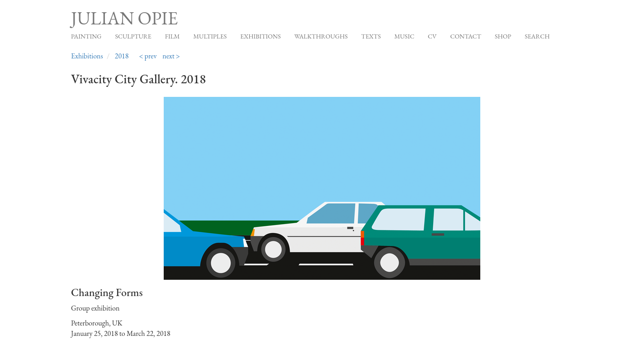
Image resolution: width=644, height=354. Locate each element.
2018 (122, 56)
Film (173, 36)
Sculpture (133, 36)
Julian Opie (124, 18)
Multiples (210, 36)
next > (171, 56)
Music (404, 36)
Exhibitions (260, 36)
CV (432, 36)
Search (537, 36)
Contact (466, 36)
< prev (148, 56)
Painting (86, 36)
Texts (371, 36)
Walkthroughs (321, 36)
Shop (503, 36)
